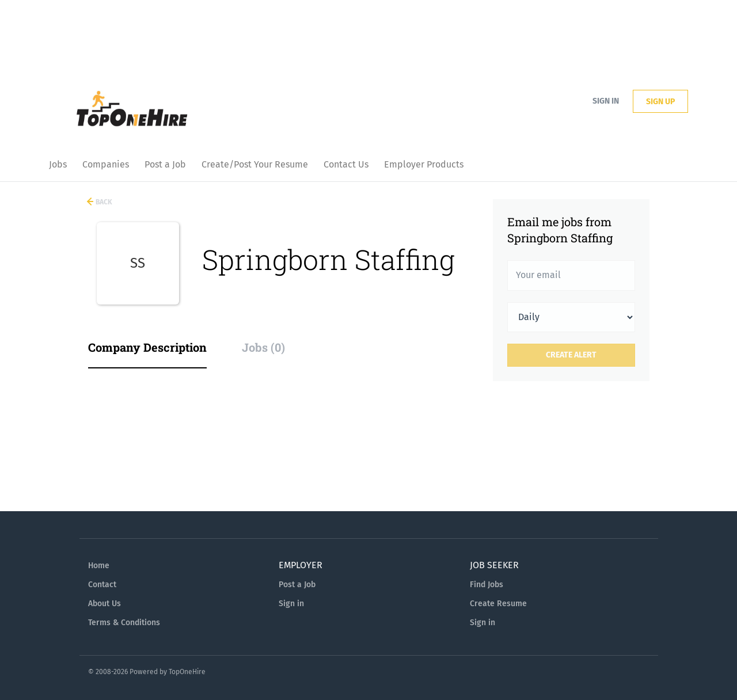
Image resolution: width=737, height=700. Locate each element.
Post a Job (297, 585)
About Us (105, 604)
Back (103, 202)
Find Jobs (487, 585)
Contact (102, 585)
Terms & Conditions (124, 623)
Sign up (660, 102)
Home (99, 566)
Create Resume (498, 604)
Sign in (606, 101)
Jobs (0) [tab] (263, 347)
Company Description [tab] (147, 347)
